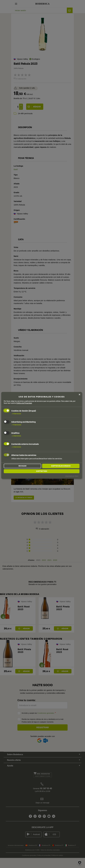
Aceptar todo (42, 471)
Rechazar (22, 466)
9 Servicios (16, 414)
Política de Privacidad (24, 403)
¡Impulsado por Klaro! (72, 476)
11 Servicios (16, 425)
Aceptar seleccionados (61, 466)
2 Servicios (16, 436)
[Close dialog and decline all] (79, 394)
